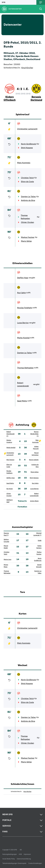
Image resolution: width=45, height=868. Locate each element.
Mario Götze (26, 241)
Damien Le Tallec (28, 197)
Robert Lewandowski (23, 384)
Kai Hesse (10, 489)
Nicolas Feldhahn (25, 308)
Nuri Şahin (22, 293)
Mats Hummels (24, 163)
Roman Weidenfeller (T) (34, 434)
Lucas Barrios (23, 323)
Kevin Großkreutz (29, 144)
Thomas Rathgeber (25, 217)
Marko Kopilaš (23, 338)
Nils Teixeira (10, 460)
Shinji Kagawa (27, 148)
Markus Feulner (28, 237)
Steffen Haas (23, 278)
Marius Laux (7, 560)
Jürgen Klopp (34, 501)
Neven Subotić (34, 460)
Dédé (40, 541)
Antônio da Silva (28, 200)
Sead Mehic (22, 401)
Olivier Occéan (27, 222)
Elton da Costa (27, 182)
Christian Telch (27, 178)
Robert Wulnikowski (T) (10, 434)
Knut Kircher (27, 68)
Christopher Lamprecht (27, 129)
